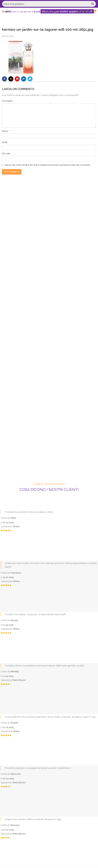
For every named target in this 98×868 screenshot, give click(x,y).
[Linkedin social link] (24, 79)
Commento (8, 101)
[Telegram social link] (30, 79)
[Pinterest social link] (17, 79)
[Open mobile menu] (6, 12)
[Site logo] (49, 11)
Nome (5, 131)
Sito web (6, 154)
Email (5, 142)
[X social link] (11, 79)
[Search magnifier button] (93, 4)
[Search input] (46, 4)
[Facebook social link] (4, 79)
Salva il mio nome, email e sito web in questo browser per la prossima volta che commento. (48, 165)
